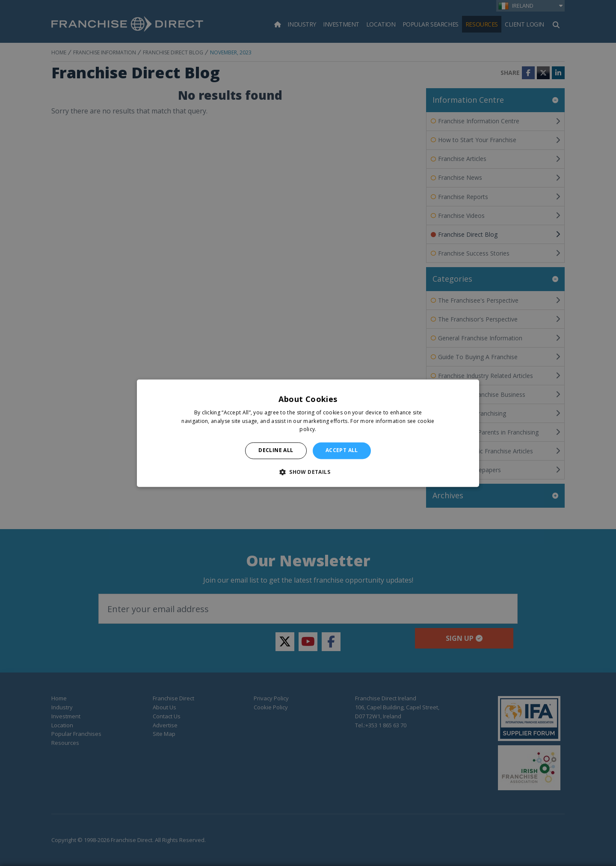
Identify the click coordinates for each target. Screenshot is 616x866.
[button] (308, 472)
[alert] (308, 433)
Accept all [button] (342, 451)
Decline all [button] (276, 451)
